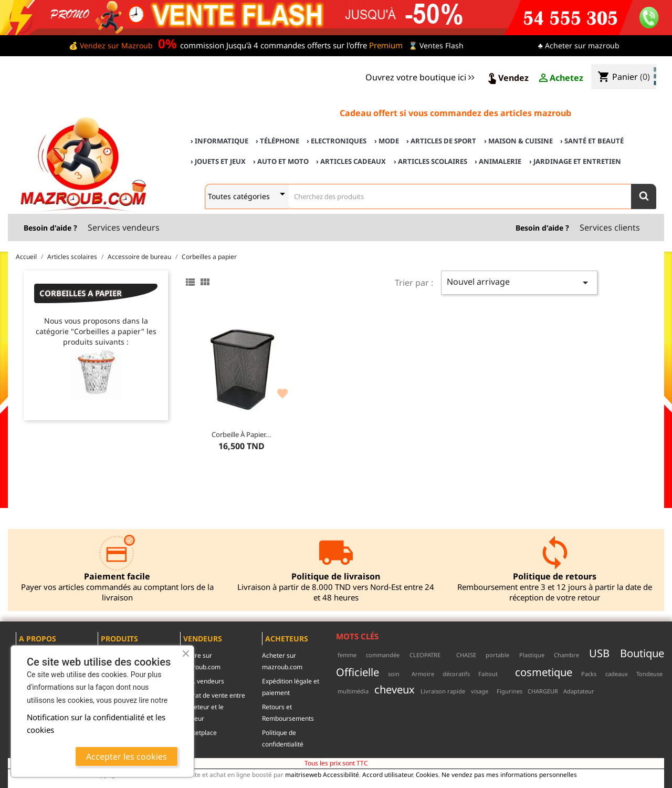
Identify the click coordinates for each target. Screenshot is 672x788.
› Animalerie (498, 161)
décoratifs (456, 674)
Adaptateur (579, 691)
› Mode (387, 141)
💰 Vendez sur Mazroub (111, 45)
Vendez (507, 78)
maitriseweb (303, 774)
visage (480, 691)
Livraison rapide (443, 691)
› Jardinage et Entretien (575, 161)
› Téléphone (277, 141)
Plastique (532, 655)
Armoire (423, 674)
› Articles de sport (441, 141)
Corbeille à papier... (241, 434)
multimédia (353, 691)
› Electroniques (337, 141)
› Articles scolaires (430, 161)
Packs (589, 674)
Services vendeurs (124, 227)
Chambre (566, 655)
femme (347, 655)
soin (394, 674)
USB (599, 653)
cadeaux (617, 674)
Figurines (510, 691)
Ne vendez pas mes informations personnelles (509, 774)
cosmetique (544, 672)
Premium (386, 45)
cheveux (395, 689)
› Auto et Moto (281, 161)
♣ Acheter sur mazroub (579, 45)
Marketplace (198, 733)
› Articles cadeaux (351, 161)
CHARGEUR (543, 691)
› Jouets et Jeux (218, 161)
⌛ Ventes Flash (436, 45)
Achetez (560, 78)
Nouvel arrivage (519, 282)
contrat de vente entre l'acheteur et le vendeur (213, 707)
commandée (383, 655)
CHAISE (466, 655)
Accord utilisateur (387, 774)
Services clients (610, 227)
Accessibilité (341, 774)
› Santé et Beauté (592, 141)
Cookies (427, 774)
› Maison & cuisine (518, 141)
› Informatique (219, 141)
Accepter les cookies (127, 756)
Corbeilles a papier (81, 293)
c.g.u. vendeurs (202, 681)
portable (497, 655)
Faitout (488, 674)
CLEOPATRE (425, 655)
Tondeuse (649, 674)
